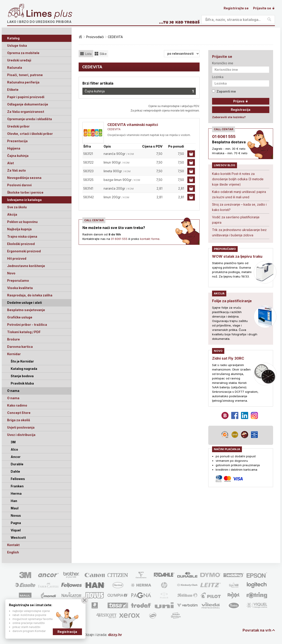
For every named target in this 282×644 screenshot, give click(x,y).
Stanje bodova (22, 376)
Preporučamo (18, 280)
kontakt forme (150, 239)
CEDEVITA (114, 129)
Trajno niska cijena (22, 236)
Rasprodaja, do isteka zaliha (30, 295)
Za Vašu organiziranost (26, 112)
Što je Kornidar (22, 361)
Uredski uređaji (19, 60)
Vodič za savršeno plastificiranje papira (236, 220)
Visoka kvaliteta (20, 288)
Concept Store (19, 413)
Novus (16, 515)
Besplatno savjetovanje (26, 310)
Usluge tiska (17, 46)
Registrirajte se (236, 8)
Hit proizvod (17, 258)
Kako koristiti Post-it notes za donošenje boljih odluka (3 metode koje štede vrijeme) (238, 179)
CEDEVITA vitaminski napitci (133, 125)
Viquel (16, 530)
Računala (15, 68)
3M (13, 442)
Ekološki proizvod (21, 244)
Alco (14, 449)
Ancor (16, 457)
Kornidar (14, 354)
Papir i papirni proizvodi (26, 97)
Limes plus (49, 14)
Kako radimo (17, 405)
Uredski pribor (18, 126)
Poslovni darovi (19, 185)
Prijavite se (264, 8)
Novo (11, 273)
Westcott (18, 538)
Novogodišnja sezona (24, 178)
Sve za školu (17, 207)
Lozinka (218, 77)
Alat (10, 163)
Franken (17, 486)
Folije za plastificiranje (232, 301)
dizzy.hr (115, 635)
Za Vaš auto (16, 170)
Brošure (13, 339)
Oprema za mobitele (23, 53)
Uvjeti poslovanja (21, 427)
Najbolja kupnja (19, 229)
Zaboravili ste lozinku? (229, 117)
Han (14, 501)
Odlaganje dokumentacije (28, 104)
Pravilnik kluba (22, 383)
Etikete (13, 90)
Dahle (15, 471)
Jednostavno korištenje (26, 266)
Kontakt (13, 545)
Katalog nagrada (24, 369)
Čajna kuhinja (18, 156)
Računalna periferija (23, 82)
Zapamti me (224, 91)
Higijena (14, 148)
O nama (13, 398)
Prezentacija (17, 141)
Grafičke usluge (20, 317)
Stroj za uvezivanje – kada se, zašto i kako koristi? (239, 207)
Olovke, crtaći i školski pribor (30, 134)
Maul (15, 508)
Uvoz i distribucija (21, 435)
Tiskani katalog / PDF (24, 332)
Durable (17, 464)
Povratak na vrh (257, 630)
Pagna (16, 523)
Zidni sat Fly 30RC (228, 358)
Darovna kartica (20, 347)
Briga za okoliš (19, 420)
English (13, 552)
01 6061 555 (119, 239)
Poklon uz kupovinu (22, 222)
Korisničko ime (223, 63)
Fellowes (18, 479)
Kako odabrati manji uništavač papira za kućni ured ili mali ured (239, 194)
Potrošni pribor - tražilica (27, 325)
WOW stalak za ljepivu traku (237, 256)
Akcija (12, 214)
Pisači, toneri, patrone (25, 75)
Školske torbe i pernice (25, 192)
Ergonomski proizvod (24, 251)
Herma (16, 493)
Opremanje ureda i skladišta (30, 119)
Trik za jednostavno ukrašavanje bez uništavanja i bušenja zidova (239, 232)
